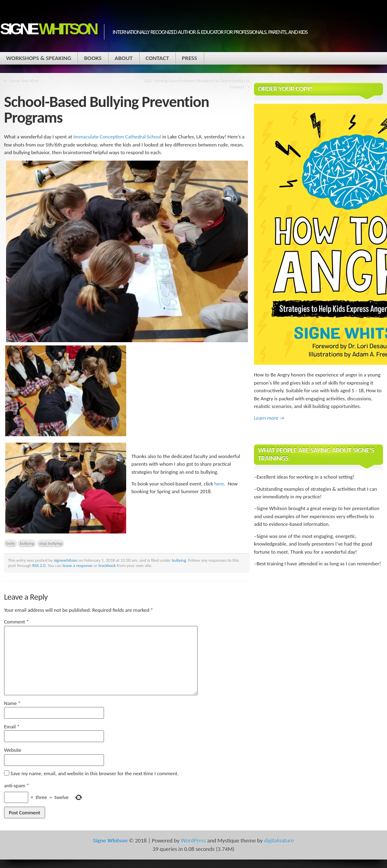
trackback (107, 565)
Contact (157, 58)
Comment (17, 622)
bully (10, 543)
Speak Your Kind (24, 81)
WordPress (193, 841)
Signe (48, 29)
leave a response (78, 565)
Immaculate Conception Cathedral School (117, 137)
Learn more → (269, 418)
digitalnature (279, 841)
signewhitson (66, 560)
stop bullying (51, 543)
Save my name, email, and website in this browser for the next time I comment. (95, 773)
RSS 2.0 (39, 565)
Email (12, 727)
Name (12, 703)
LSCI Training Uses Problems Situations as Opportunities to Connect (197, 84)
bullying (27, 543)
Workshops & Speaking (38, 58)
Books (93, 58)
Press (189, 58)
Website (13, 750)
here (219, 484)
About (124, 58)
